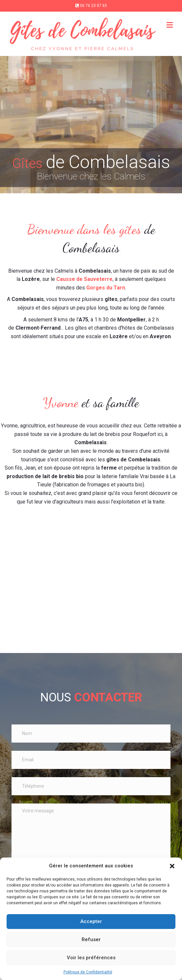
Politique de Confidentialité (88, 972)
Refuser (91, 939)
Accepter (91, 921)
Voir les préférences (91, 958)
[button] (172, 866)
